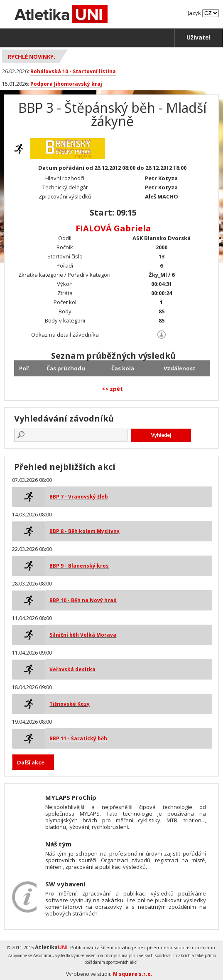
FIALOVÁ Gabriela (113, 228)
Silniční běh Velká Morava (83, 635)
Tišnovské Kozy (70, 704)
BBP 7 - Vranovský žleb (79, 497)
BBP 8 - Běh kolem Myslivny (85, 531)
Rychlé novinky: (32, 57)
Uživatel (198, 37)
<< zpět (112, 389)
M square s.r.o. (133, 974)
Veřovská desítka (72, 669)
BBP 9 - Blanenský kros (79, 566)
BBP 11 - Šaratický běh (78, 738)
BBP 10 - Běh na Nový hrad (83, 600)
